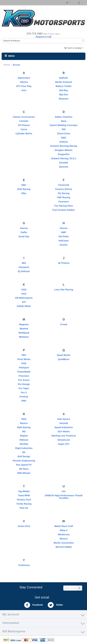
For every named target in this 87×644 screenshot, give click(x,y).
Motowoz (24, 337)
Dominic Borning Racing (64, 146)
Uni (64, 491)
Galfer (24, 232)
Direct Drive (64, 134)
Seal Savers (64, 419)
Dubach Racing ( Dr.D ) (64, 158)
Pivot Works (24, 359)
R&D (24, 419)
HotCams (64, 241)
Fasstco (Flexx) (64, 189)
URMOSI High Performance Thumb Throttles (64, 497)
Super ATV (64, 444)
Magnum (24, 324)
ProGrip (24, 397)
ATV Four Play (24, 86)
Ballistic (64, 78)
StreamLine (64, 440)
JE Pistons (64, 263)
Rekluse (24, 440)
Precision (24, 376)
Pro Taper (24, 388)
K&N (24, 290)
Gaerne (24, 228)
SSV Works (64, 432)
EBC (24, 185)
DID (64, 129)
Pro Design (24, 384)
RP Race (24, 469)
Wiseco (64, 539)
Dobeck (64, 142)
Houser (64, 245)
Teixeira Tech (24, 500)
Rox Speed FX (24, 465)
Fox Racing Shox (64, 206)
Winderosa (64, 534)
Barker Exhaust (64, 82)
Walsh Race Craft (64, 526)
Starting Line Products (64, 436)
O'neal (64, 324)
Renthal (24, 444)
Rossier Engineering (24, 461)
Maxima (24, 329)
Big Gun (64, 94)
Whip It (64, 530)
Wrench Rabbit (64, 547)
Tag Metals (24, 491)
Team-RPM (24, 495)
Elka (24, 193)
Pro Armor (24, 380)
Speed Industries (64, 427)
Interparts (24, 267)
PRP (24, 401)
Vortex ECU (24, 526)
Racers (24, 423)
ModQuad (24, 333)
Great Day (24, 236)
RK (24, 452)
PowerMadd (24, 372)
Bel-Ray (64, 90)
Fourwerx (64, 202)
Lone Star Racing (64, 290)
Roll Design (24, 456)
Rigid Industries (24, 448)
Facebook (33, 605)
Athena (24, 82)
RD (24, 432)
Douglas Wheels (64, 150)
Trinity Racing (24, 504)
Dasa (64, 121)
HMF (64, 232)
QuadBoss (64, 359)
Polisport (24, 368)
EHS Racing (24, 189)
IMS (24, 263)
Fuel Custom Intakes (64, 210)
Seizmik (64, 423)
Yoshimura (24, 565)
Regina (24, 436)
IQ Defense (24, 271)
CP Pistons (24, 125)
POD (24, 363)
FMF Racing (64, 197)
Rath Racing (24, 427)
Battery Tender (64, 86)
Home (7, 65)
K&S (24, 294)
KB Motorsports (24, 298)
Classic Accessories (24, 117)
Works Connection (64, 543)
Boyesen (64, 99)
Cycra (24, 129)
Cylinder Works (24, 134)
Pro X (24, 393)
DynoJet (64, 167)
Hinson (64, 228)
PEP (24, 355)
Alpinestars (24, 78)
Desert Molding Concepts (64, 125)
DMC (64, 138)
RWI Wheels (24, 473)
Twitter (55, 605)
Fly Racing (64, 193)
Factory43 (64, 185)
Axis (24, 90)
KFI (24, 302)
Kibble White (24, 306)
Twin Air (24, 508)
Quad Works (64, 355)
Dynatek (64, 163)
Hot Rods (64, 236)
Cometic (24, 121)
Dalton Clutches (64, 117)
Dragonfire (64, 154)
